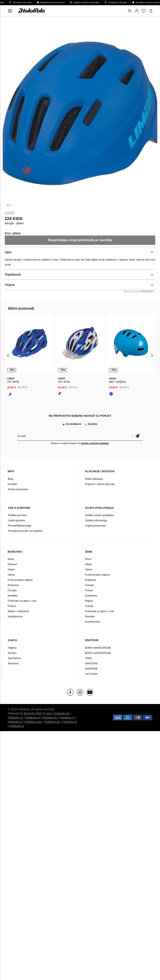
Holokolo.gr (17, 726)
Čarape (12, 590)
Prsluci (12, 606)
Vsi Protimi (91, 674)
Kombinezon (15, 616)
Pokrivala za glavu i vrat (22, 601)
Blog (10, 479)
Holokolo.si (15, 722)
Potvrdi (137, 436)
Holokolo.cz (15, 718)
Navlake (13, 596)
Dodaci (12, 653)
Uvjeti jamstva (16, 520)
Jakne (11, 575)
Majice (89, 601)
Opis (8, 252)
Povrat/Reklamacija (20, 526)
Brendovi (13, 663)
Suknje (89, 606)
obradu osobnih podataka (95, 443)
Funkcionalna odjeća (20, 580)
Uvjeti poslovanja (95, 526)
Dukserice (91, 596)
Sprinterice (14, 658)
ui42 (49, 713)
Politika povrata (17, 515)
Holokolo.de (52, 722)
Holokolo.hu (50, 718)
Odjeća (12, 648)
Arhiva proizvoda (18, 489)
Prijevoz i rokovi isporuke (100, 484)
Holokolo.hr (70, 722)
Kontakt (12, 484)
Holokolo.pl (32, 718)
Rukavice (13, 585)
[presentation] (8, 355)
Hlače (11, 569)
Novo (11, 559)
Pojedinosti (13, 275)
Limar (9, 213)
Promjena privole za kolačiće (25, 531)
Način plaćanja (94, 479)
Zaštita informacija (96, 520)
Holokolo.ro (67, 718)
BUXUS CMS (33, 713)
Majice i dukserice (18, 611)
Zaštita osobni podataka (99, 515)
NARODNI (91, 663)
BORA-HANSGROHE (98, 648)
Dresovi (12, 564)
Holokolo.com (33, 722)
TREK (89, 658)
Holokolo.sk (61, 713)
